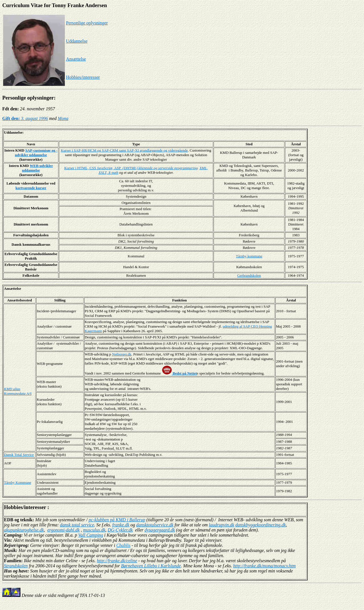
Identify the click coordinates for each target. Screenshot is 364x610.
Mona (63, 118)
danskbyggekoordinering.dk (261, 525)
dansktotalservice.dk (155, 525)
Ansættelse (76, 59)
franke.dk (121, 525)
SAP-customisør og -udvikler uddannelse (36, 153)
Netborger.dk (122, 354)
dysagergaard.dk (160, 530)
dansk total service (77, 525)
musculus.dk (94, 530)
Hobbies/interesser (83, 77)
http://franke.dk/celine (117, 561)
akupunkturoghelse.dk (24, 530)
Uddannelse (77, 41)
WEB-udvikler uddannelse (37, 168)
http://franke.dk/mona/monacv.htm (264, 566)
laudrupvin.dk (221, 525)
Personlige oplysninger (87, 23)
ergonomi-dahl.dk (63, 530)
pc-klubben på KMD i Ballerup (117, 520)
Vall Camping (91, 535)
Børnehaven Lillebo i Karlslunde (151, 566)
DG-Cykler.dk (120, 530)
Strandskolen (16, 566)
